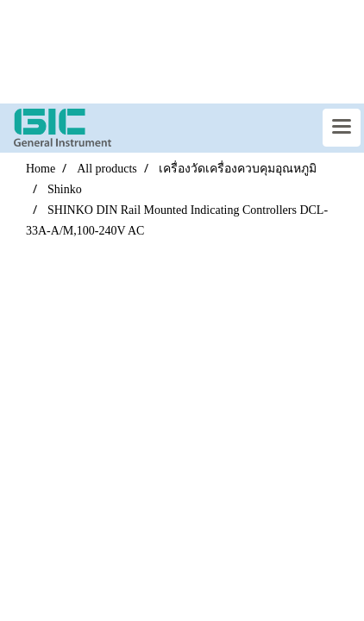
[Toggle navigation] (342, 128)
